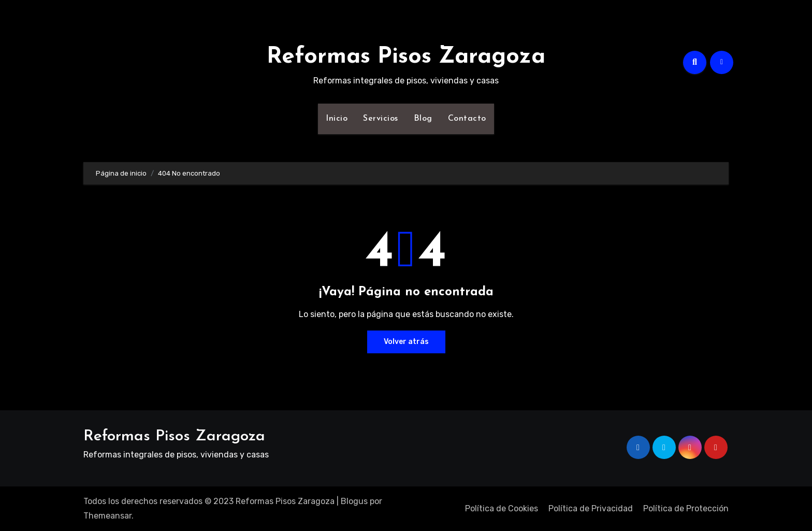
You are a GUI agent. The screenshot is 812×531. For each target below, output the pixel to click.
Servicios (381, 119)
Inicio (337, 119)
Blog (423, 119)
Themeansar (107, 516)
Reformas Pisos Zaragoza (406, 57)
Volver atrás (406, 342)
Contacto (467, 119)
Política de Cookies (502, 508)
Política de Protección (686, 508)
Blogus (354, 501)
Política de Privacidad (591, 508)
